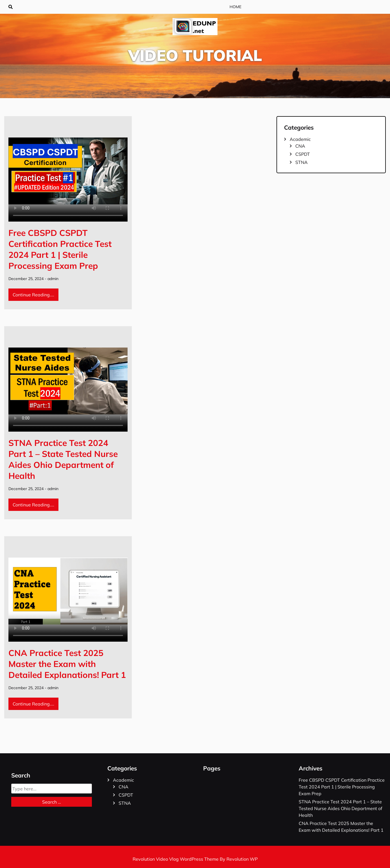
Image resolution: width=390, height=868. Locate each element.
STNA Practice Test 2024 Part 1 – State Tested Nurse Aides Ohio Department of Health (63, 459)
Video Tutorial (195, 55)
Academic (300, 139)
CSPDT (303, 154)
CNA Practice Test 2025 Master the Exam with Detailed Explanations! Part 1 (67, 664)
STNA (301, 162)
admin (53, 279)
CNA (300, 146)
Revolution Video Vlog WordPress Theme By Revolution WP (195, 859)
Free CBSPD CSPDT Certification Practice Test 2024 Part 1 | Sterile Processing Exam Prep (60, 249)
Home (235, 7)
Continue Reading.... (33, 295)
